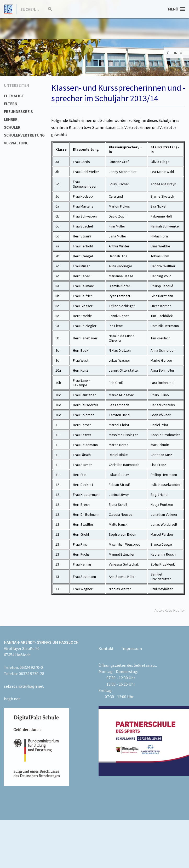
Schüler (12, 127)
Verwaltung (16, 143)
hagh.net (12, 699)
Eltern (11, 104)
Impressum (132, 648)
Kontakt (106, 648)
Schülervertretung (24, 135)
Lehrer (11, 119)
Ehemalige (14, 96)
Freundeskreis (18, 111)
